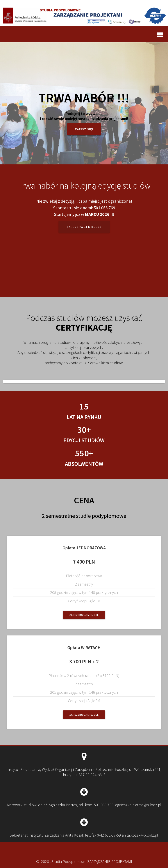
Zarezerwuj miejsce (84, 227)
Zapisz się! (84, 129)
